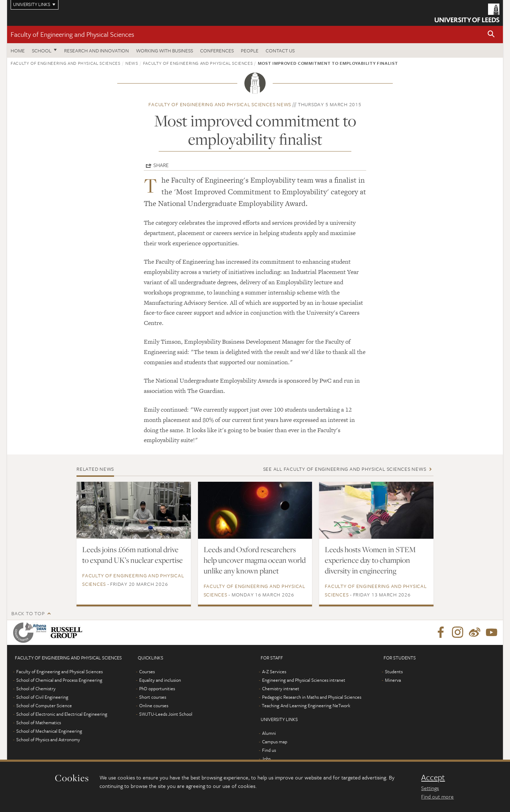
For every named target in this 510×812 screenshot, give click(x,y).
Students (394, 671)
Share (161, 165)
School (42, 50)
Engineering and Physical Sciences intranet (304, 680)
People (250, 50)
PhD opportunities (157, 688)
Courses (147, 671)
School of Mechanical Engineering (49, 731)
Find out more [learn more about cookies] (437, 796)
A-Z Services (274, 671)
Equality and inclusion (160, 680)
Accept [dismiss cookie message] (433, 777)
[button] (491, 35)
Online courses (154, 705)
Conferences (217, 50)
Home (18, 50)
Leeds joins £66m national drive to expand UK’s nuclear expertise (132, 555)
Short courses (153, 697)
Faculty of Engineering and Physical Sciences (72, 34)
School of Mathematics (39, 722)
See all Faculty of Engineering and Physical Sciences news (345, 469)
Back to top (28, 613)
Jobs (266, 759)
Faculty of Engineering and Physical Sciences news (220, 104)
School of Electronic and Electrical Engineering (62, 714)
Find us (269, 750)
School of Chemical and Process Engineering (59, 680)
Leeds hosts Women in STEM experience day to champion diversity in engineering (370, 560)
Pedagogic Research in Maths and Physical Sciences (312, 697)
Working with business (165, 50)
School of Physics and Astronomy (48, 739)
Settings (430, 788)
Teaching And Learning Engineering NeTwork (306, 705)
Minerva (393, 680)
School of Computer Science (44, 705)
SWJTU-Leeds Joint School (166, 714)
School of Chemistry (36, 688)
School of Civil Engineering (42, 697)
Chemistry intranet (281, 688)
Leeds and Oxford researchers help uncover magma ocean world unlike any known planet (255, 560)
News (132, 63)
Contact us (280, 50)
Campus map (275, 742)
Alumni (269, 733)
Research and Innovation (97, 50)
